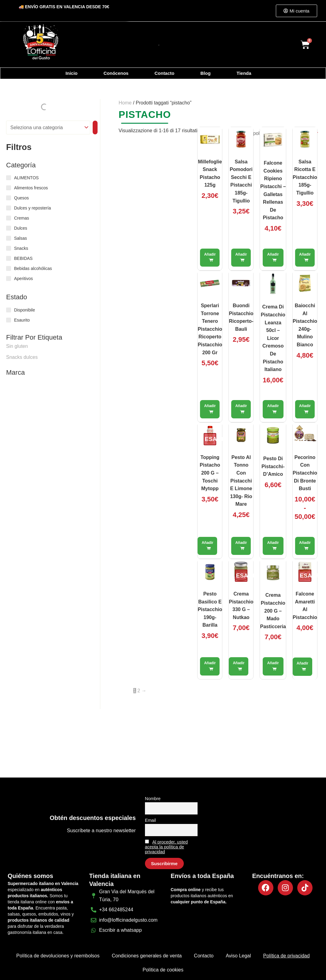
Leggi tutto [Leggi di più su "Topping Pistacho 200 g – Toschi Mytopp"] (207, 546)
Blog (205, 73)
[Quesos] (9, 198)
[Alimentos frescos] (9, 188)
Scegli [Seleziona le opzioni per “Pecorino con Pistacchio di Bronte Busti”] (305, 546)
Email (150, 820)
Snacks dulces (22, 357)
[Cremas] (9, 218)
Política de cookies (163, 970)
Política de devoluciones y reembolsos (58, 956)
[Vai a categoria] (95, 128)
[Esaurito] (9, 320)
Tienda (244, 73)
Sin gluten (17, 346)
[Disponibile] (9, 310)
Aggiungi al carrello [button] (210, 258)
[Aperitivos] (9, 279)
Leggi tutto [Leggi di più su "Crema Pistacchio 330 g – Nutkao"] (239, 666)
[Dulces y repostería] (9, 208)
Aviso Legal (238, 956)
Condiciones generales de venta (147, 956)
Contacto (164, 73)
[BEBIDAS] (9, 258)
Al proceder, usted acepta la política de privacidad (166, 847)
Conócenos (116, 73)
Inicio (71, 73)
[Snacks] (9, 248)
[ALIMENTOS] (9, 178)
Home (125, 103)
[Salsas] (9, 238)
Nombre (153, 799)
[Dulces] (9, 228)
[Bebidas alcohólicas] (9, 268)
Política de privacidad (287, 956)
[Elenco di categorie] (48, 128)
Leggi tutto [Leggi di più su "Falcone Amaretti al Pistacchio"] (302, 667)
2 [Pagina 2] (139, 691)
